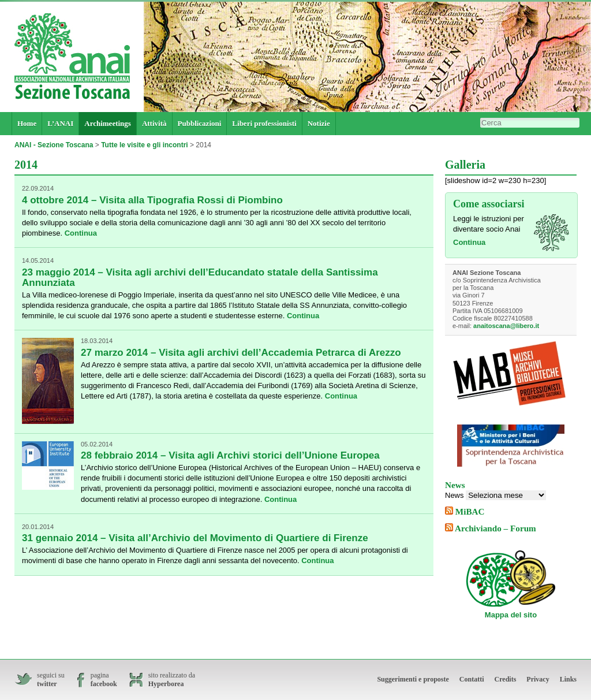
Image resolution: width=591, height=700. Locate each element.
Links (568, 679)
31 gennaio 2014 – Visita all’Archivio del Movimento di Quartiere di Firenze (195, 538)
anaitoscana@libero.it (506, 326)
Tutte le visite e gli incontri (144, 145)
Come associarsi (489, 204)
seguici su (51, 680)
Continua (81, 233)
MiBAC (470, 511)
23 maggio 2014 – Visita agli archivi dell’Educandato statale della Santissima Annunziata (200, 278)
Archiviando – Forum (495, 528)
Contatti (472, 679)
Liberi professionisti (264, 123)
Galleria (465, 165)
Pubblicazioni (200, 123)
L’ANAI (60, 123)
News (455, 495)
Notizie (319, 123)
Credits (506, 679)
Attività (154, 123)
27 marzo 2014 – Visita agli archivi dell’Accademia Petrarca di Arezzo (241, 353)
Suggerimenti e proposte (413, 679)
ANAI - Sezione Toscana (54, 145)
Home (27, 123)
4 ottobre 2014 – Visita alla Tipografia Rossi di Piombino (152, 200)
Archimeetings (108, 123)
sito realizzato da (172, 680)
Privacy (538, 679)
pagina (104, 680)
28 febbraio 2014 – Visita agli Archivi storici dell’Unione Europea (230, 455)
